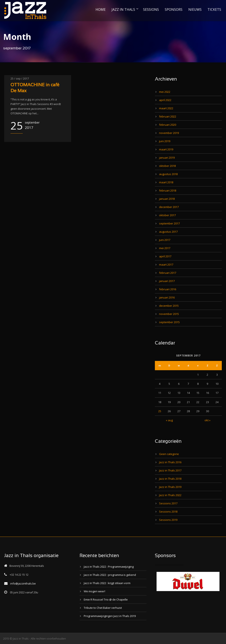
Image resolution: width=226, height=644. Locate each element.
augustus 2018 (168, 174)
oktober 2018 (167, 166)
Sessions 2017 (168, 503)
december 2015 (169, 306)
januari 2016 (167, 297)
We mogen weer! (94, 591)
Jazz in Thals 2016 (170, 462)
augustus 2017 (168, 232)
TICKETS (214, 9)
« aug (169, 420)
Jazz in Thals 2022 (170, 495)
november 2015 (169, 314)
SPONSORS (174, 9)
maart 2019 (166, 149)
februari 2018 (168, 190)
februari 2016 (168, 289)
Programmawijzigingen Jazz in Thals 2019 (110, 616)
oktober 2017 (167, 215)
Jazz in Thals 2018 (170, 479)
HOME (101, 9)
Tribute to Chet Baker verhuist (103, 608)
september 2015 (169, 322)
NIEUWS (195, 9)
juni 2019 (165, 141)
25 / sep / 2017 (20, 78)
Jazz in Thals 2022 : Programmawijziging (109, 567)
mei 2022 (165, 92)
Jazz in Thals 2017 (170, 470)
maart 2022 (166, 108)
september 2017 (169, 223)
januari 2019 (167, 158)
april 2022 (165, 100)
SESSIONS (151, 9)
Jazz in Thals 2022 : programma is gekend (110, 575)
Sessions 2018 (168, 512)
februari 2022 (168, 116)
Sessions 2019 (168, 520)
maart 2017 (166, 265)
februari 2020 (168, 125)
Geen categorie (169, 454)
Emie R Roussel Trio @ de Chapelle (106, 599)
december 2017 (169, 207)
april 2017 (165, 256)
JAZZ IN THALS (123, 9)
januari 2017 (167, 281)
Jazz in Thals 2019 (170, 487)
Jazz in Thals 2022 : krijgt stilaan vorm (107, 583)
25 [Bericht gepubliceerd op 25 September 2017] (160, 411)
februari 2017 (168, 273)
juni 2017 (165, 240)
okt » (207, 420)
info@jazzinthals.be (23, 583)
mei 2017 (165, 248)
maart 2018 (166, 182)
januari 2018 (167, 199)
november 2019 (169, 133)
